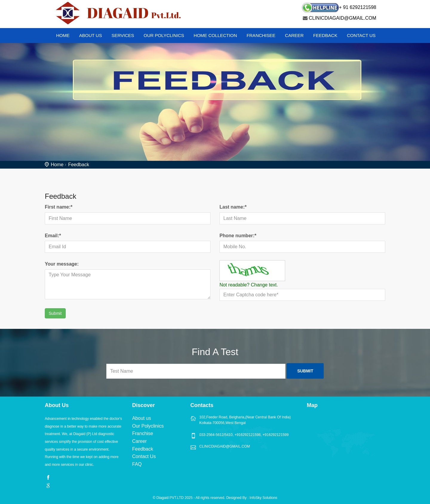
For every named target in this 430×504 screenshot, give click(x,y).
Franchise (143, 433)
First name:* (59, 207)
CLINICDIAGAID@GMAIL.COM (343, 18)
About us (142, 418)
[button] (88, 37)
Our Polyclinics (164, 35)
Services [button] (123, 35)
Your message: (62, 264)
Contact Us (361, 35)
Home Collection (215, 35)
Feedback (325, 35)
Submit (55, 313)
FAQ (137, 464)
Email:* (53, 236)
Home (57, 165)
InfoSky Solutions (264, 498)
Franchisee (261, 35)
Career (294, 35)
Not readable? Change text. (249, 285)
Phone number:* (238, 236)
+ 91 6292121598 (358, 7)
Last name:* (233, 207)
